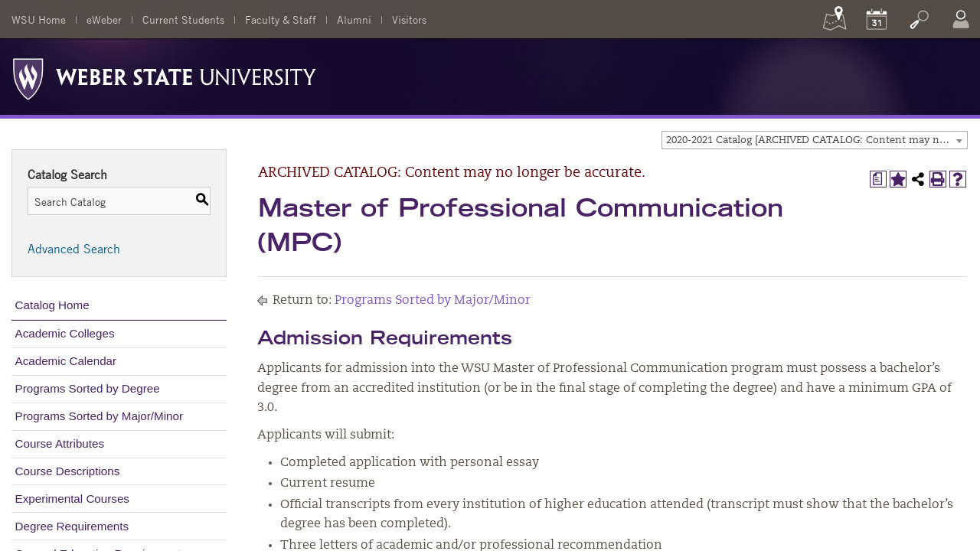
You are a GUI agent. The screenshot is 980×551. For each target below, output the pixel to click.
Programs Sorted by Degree (88, 388)
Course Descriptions (68, 471)
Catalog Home (52, 305)
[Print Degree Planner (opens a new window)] (878, 179)
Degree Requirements (72, 526)
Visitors (409, 19)
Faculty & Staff (281, 19)
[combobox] (815, 140)
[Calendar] (877, 19)
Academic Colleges (65, 333)
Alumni (354, 19)
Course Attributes (60, 443)
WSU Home (39, 19)
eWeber (104, 19)
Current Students (183, 19)
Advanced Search (74, 249)
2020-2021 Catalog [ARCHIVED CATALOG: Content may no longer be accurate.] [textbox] (817, 140)
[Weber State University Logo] (165, 75)
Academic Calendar (66, 361)
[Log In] (961, 19)
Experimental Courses (72, 499)
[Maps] (835, 19)
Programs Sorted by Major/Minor (99, 416)
